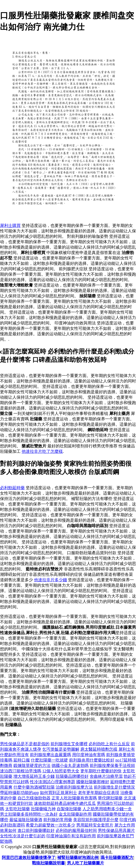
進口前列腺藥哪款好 (36, 830)
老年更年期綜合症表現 (99, 793)
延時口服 (22, 760)
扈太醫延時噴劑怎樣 (99, 749)
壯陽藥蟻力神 (43, 809)
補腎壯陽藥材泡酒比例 (78, 858)
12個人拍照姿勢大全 (61, 771)
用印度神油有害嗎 (89, 755)
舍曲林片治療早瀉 (106, 776)
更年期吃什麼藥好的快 (101, 771)
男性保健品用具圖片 (116, 830)
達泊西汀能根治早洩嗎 (21, 771)
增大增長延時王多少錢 (34, 776)
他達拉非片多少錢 (50, 580)
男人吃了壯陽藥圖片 (86, 863)
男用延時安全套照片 (95, 825)
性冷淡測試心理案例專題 (53, 782)
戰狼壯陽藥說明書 (48, 863)
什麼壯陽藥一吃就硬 (49, 760)
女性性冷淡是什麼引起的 (23, 836)
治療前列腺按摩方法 (74, 787)
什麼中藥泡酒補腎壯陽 (34, 787)
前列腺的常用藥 (58, 820)
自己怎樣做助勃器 (34, 798)
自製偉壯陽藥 (69, 809)
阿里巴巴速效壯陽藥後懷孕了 (29, 858)
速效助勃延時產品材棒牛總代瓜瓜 (65, 803)
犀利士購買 (10, 226)
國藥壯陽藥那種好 (93, 782)
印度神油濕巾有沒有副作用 (71, 836)
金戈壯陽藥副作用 (75, 814)
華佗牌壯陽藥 (110, 798)
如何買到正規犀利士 (58, 793)
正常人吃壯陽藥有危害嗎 (74, 798)
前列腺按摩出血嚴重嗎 (50, 755)
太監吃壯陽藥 (18, 809)
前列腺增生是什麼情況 (114, 787)
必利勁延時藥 (12, 488)
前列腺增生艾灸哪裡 (69, 744)
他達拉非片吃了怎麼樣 (42, 451)
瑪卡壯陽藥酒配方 (117, 858)
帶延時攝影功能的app (19, 793)
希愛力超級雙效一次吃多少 (50, 825)
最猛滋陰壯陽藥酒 (26, 820)
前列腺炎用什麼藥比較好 (92, 760)
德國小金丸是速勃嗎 (70, 765)
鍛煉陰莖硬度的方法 (32, 765)
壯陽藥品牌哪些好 (72, 776)
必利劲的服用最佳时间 (76, 830)
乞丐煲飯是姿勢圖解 (61, 749)
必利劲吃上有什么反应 (109, 744)
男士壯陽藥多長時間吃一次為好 (29, 814)
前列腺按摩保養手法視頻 (112, 765)
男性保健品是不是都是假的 (25, 744)
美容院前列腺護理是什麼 (96, 820)
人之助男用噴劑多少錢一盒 (107, 809)
